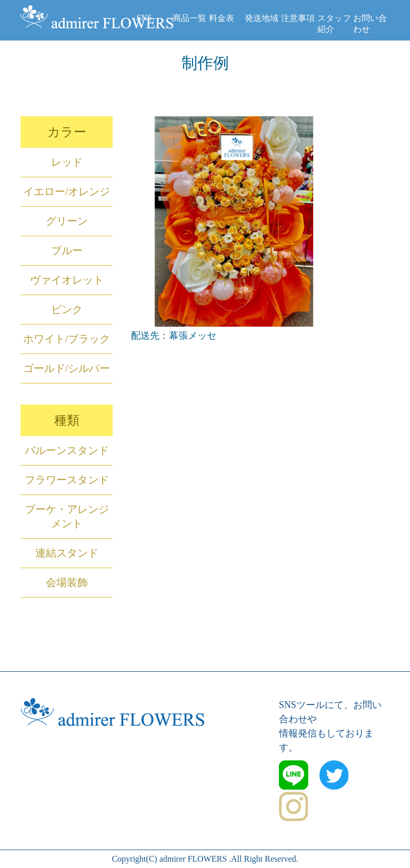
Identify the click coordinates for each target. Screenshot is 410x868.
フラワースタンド (67, 480)
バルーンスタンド (67, 450)
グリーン (67, 221)
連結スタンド (67, 553)
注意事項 (298, 18)
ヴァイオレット (67, 280)
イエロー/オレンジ (67, 191)
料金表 (222, 18)
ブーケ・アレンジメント (67, 516)
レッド (67, 162)
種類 (67, 420)
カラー (67, 132)
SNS (144, 18)
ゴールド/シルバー (67, 368)
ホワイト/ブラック (67, 339)
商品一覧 (189, 18)
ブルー (67, 250)
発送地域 (262, 18)
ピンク (67, 309)
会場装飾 (67, 582)
